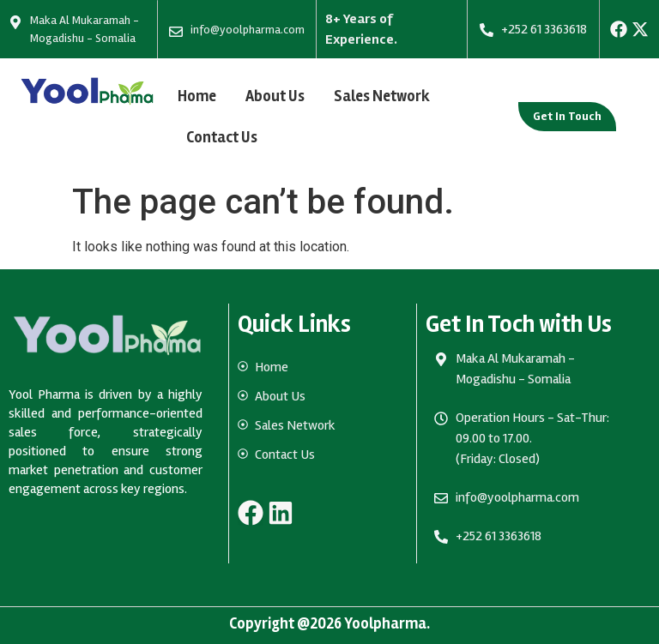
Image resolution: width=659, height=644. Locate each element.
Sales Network (382, 96)
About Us (275, 96)
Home (197, 96)
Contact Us (222, 137)
